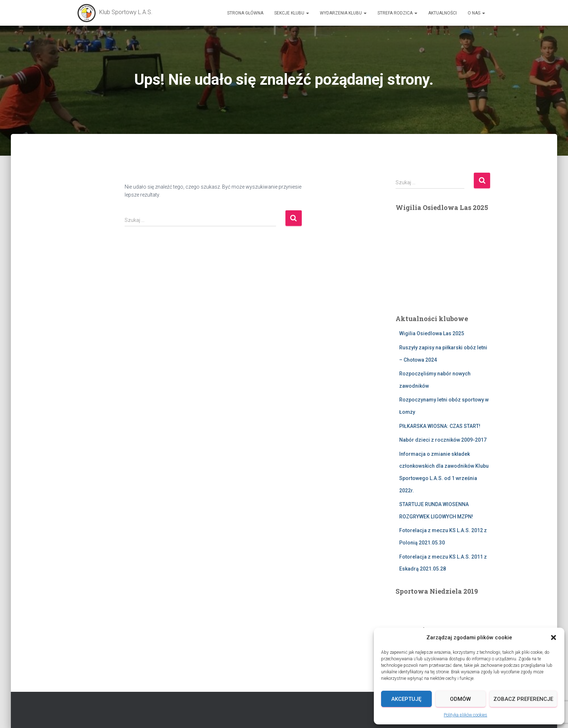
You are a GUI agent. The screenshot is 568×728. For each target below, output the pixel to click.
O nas (476, 13)
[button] (554, 637)
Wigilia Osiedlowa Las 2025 (432, 333)
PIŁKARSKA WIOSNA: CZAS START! (440, 426)
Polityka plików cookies (465, 715)
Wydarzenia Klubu (343, 13)
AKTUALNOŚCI (442, 13)
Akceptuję (406, 699)
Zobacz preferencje (523, 699)
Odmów (460, 699)
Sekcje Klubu (292, 13)
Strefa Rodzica (397, 13)
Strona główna (245, 13)
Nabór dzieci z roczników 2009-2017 (443, 440)
